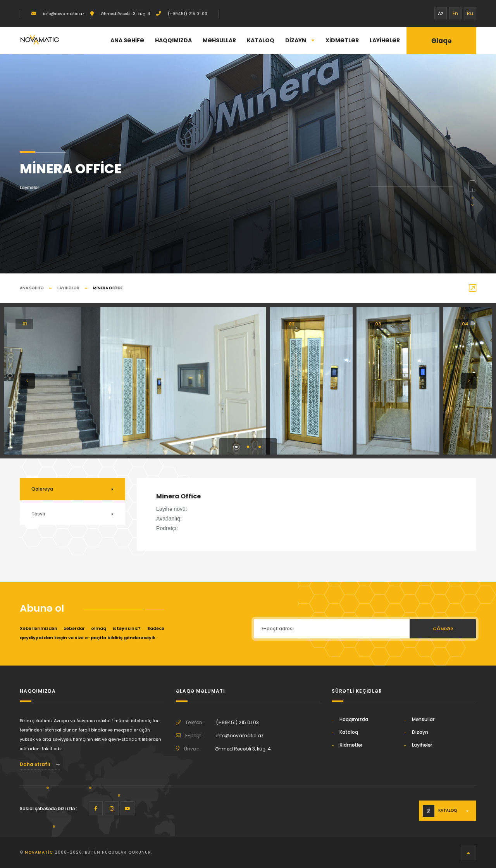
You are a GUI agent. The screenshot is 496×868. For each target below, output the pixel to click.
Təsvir (38, 514)
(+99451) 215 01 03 (187, 14)
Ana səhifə (127, 40)
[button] (27, 381)
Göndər (443, 629)
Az (441, 13)
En (455, 13)
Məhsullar (219, 40)
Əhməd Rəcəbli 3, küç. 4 (125, 14)
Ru (470, 13)
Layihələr (385, 40)
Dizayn (300, 40)
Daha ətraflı (40, 764)
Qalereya (42, 489)
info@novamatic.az (63, 14)
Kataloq (261, 40)
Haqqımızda (173, 40)
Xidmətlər (342, 40)
